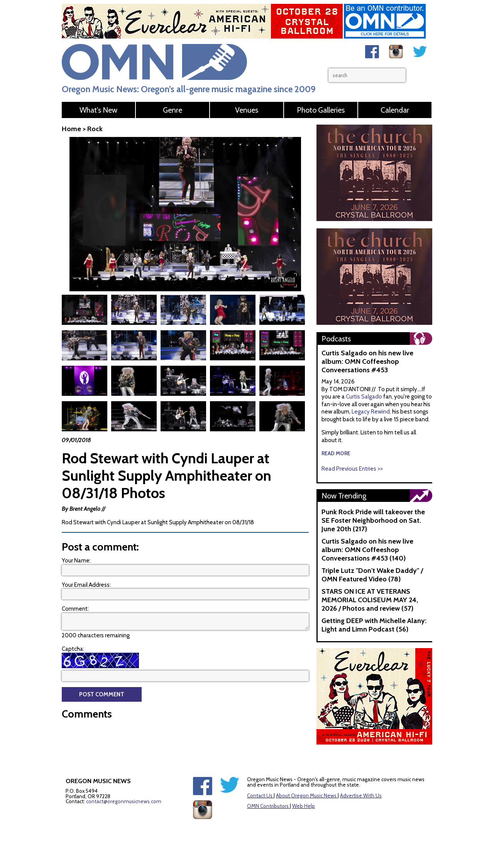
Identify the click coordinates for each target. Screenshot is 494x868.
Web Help (304, 806)
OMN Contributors (268, 806)
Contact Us (260, 795)
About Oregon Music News (306, 795)
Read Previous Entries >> (352, 469)
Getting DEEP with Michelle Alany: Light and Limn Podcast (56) (374, 625)
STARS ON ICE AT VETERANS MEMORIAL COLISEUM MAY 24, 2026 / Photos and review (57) (370, 600)
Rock (95, 129)
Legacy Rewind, (371, 412)
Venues (247, 110)
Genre (173, 110)
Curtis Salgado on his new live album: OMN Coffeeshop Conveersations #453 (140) (367, 550)
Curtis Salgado (365, 397)
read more (336, 453)
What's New (98, 110)
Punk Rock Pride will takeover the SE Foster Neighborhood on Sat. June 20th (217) (373, 520)
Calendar (395, 110)
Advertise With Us (361, 795)
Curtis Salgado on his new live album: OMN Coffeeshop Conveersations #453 (367, 361)
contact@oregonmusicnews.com (124, 801)
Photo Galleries (321, 110)
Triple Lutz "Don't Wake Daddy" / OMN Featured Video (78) (372, 575)
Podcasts (336, 339)
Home (71, 129)
